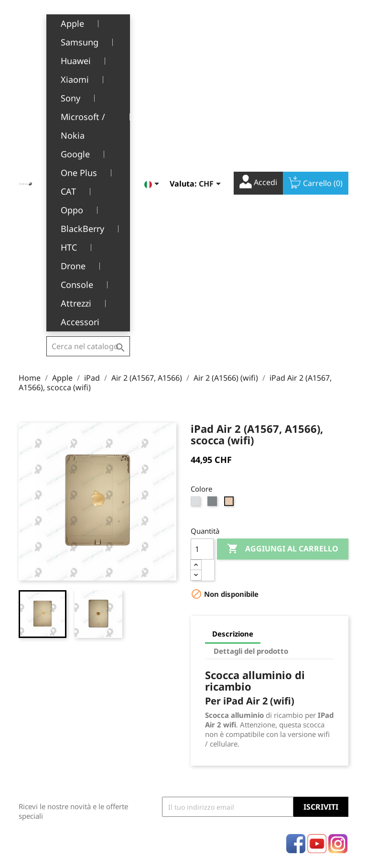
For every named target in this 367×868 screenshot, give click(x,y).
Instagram (338, 599)
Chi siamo (128, 695)
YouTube (317, 599)
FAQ (118, 734)
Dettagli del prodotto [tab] (251, 407)
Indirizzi (204, 719)
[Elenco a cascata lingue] (153, 22)
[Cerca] (88, 21)
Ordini (201, 689)
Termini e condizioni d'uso (138, 675)
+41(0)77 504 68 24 (52, 726)
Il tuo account (212, 646)
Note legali (129, 655)
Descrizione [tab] (233, 389)
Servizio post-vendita (133, 714)
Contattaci (128, 774)
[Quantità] (202, 305)
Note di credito (215, 704)
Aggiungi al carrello (283, 305)
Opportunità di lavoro (136, 754)
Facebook (296, 599)
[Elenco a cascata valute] (211, 22)
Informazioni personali (211, 670)
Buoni (200, 733)
